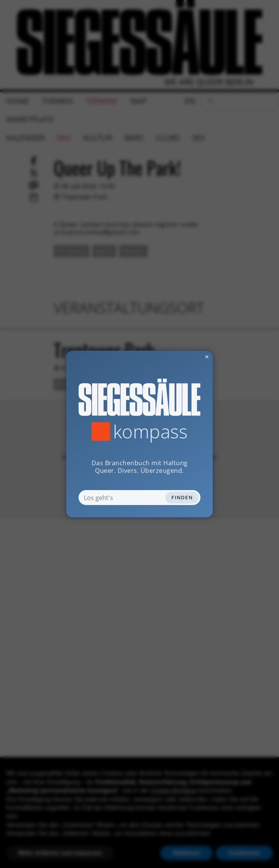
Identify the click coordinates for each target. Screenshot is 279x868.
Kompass (150, 432)
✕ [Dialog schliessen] (188, 357)
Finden (182, 497)
